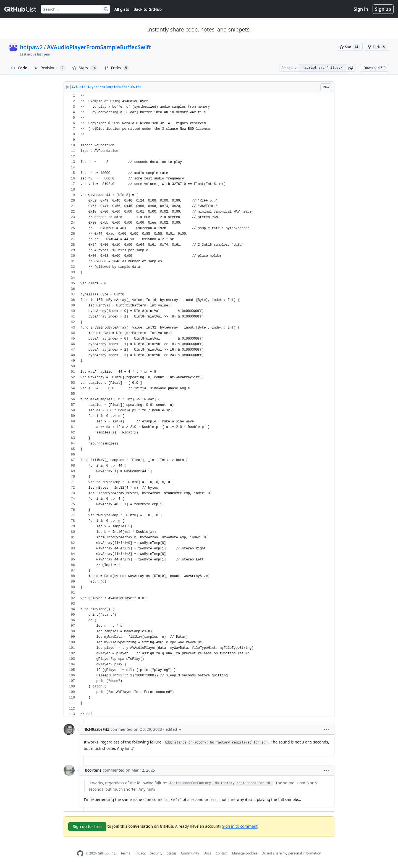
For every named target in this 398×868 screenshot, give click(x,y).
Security (156, 853)
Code (19, 68)
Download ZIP (375, 68)
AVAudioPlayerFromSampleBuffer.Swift (99, 47)
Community (190, 853)
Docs (207, 853)
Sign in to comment (240, 826)
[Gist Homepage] (20, 9)
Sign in (361, 9)
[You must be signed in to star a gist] (350, 47)
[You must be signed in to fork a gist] (377, 47)
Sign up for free (87, 826)
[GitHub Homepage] (80, 854)
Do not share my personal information (292, 853)
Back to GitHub (148, 9)
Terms (125, 853)
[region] (199, 405)
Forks (116, 68)
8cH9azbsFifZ (97, 729)
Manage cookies (244, 853)
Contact (222, 853)
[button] (351, 68)
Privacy (140, 853)
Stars (85, 68)
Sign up (383, 9)
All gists (122, 9)
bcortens (93, 770)
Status (172, 853)
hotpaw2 (31, 47)
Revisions (50, 68)
